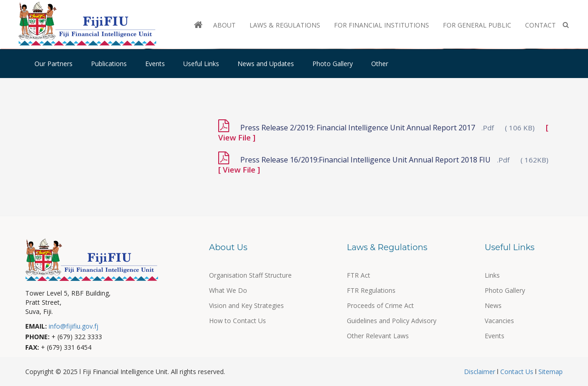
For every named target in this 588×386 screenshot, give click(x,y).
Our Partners (54, 64)
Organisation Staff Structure (250, 275)
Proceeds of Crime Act (380, 305)
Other (380, 64)
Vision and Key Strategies (246, 305)
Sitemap (550, 372)
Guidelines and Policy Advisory (392, 321)
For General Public (477, 25)
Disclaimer (481, 372)
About (224, 25)
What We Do (228, 290)
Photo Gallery (333, 64)
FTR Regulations (371, 290)
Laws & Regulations (285, 25)
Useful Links (201, 64)
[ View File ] (239, 170)
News (493, 305)
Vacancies (499, 321)
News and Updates (266, 64)
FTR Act (359, 275)
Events (155, 64)
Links (492, 275)
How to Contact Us (237, 321)
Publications (109, 64)
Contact (540, 25)
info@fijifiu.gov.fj (73, 326)
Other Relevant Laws (378, 336)
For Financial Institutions (382, 25)
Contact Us (517, 372)
